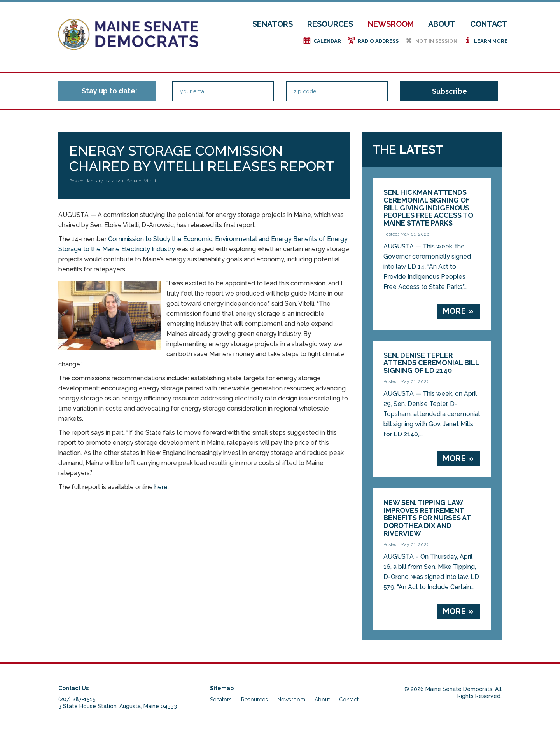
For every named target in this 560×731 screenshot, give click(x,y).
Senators (273, 24)
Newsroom (391, 24)
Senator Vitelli (141, 181)
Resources (330, 24)
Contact (489, 24)
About (442, 24)
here (161, 487)
